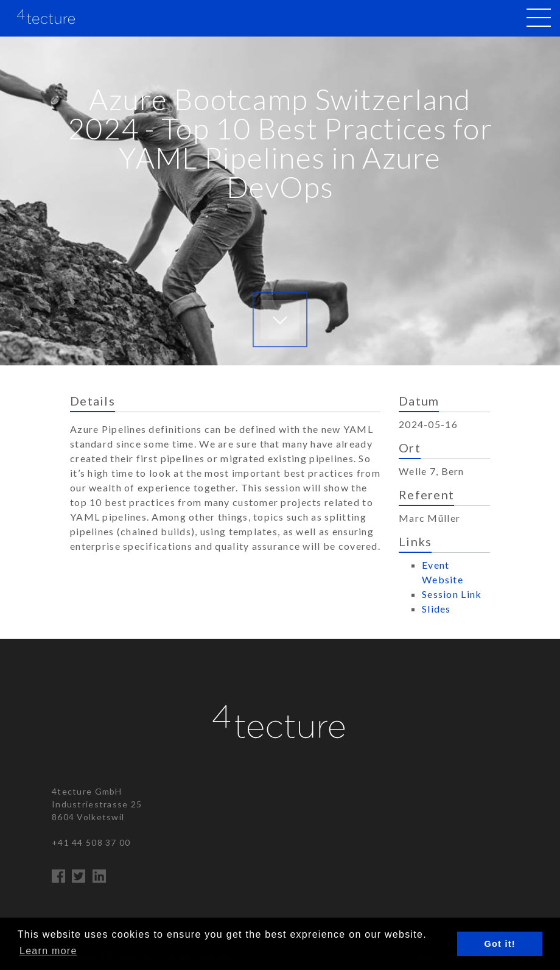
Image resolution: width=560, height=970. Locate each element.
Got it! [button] (500, 944)
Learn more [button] (48, 951)
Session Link (452, 594)
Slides (436, 609)
